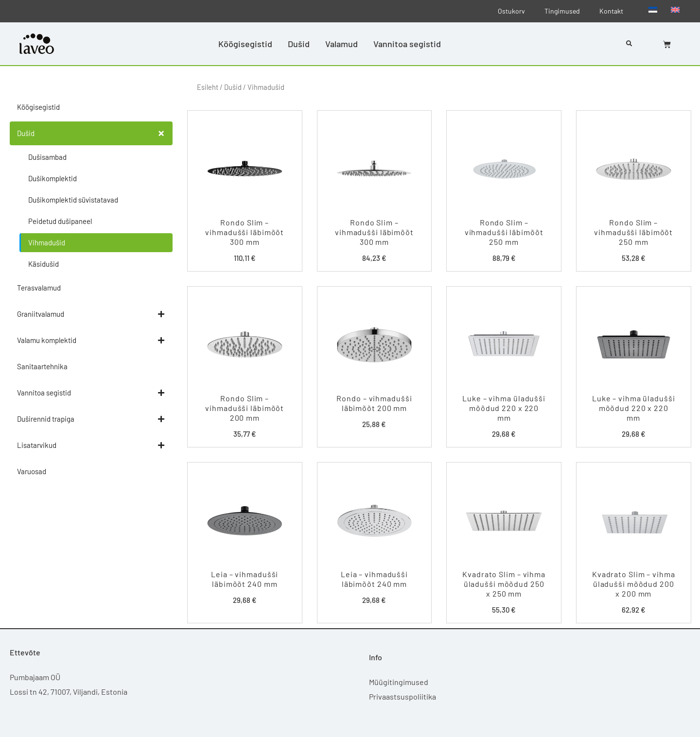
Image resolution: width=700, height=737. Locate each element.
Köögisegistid (245, 44)
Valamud (341, 44)
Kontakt (611, 11)
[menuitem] (653, 9)
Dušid (299, 44)
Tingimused (562, 11)
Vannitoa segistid (407, 44)
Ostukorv (511, 11)
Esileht (208, 87)
